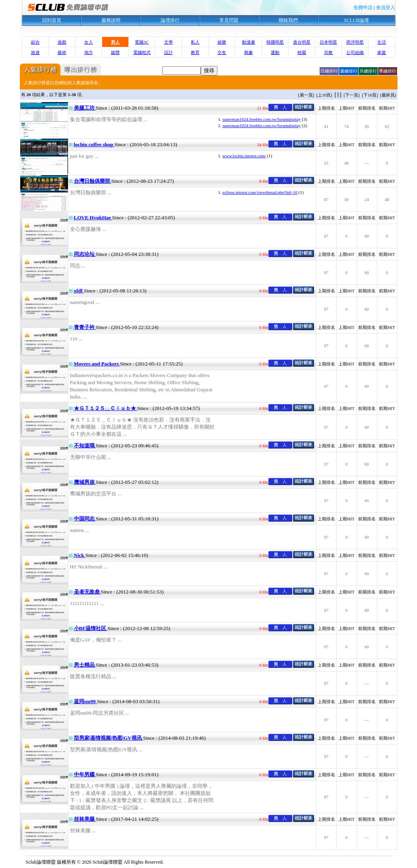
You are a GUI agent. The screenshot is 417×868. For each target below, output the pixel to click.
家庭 (382, 52)
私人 (195, 42)
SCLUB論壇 (356, 20)
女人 (89, 42)
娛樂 (222, 42)
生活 (382, 42)
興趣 (248, 52)
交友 (222, 52)
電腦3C (142, 42)
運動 (275, 52)
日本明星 (328, 42)
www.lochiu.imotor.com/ (244, 156)
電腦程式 (142, 52)
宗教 (328, 52)
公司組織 (355, 52)
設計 (169, 52)
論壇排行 (170, 20)
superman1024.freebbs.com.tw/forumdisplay (262, 119)
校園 (302, 52)
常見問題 (229, 20)
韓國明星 (275, 42)
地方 (89, 52)
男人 (115, 42)
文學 (169, 42)
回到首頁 (52, 20)
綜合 (35, 42)
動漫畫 (249, 42)
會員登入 (386, 8)
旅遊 (35, 52)
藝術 (62, 52)
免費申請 (363, 8)
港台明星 (302, 42)
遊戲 (62, 42)
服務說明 (111, 20)
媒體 (115, 52)
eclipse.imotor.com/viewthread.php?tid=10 (260, 192)
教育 (195, 52)
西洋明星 (355, 42)
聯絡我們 (288, 20)
